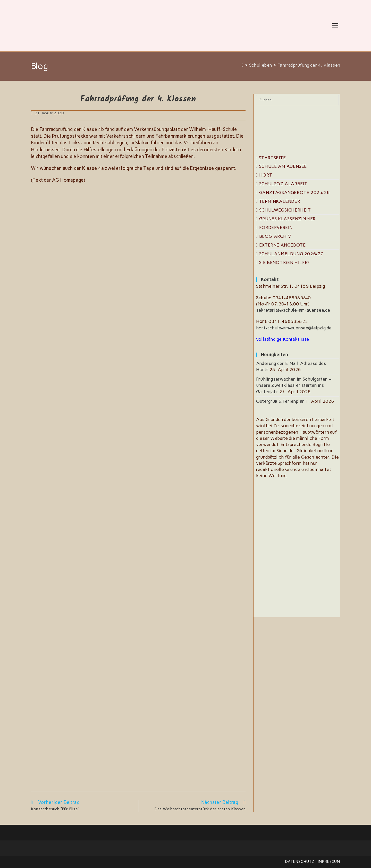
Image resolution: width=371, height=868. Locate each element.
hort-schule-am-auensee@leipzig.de (294, 328)
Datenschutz (300, 862)
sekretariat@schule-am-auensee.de (293, 310)
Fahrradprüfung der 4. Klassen (309, 65)
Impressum (329, 862)
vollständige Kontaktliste (283, 339)
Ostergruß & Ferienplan (280, 401)
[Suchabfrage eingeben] (297, 100)
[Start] (243, 65)
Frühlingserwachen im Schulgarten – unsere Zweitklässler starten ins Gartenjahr (294, 385)
